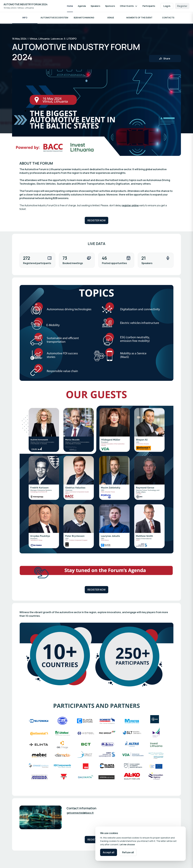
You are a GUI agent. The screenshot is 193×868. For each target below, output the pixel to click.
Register (182, 6)
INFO (25, 18)
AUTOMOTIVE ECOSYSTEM (54, 18)
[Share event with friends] (165, 59)
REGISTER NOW (96, 221)
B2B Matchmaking (84, 18)
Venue (111, 18)
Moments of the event (139, 18)
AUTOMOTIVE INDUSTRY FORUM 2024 (26, 4)
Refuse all (128, 852)
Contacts (168, 18)
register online (130, 206)
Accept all (109, 852)
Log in (167, 6)
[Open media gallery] (96, 333)
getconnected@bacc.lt (80, 813)
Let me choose (127, 844)
